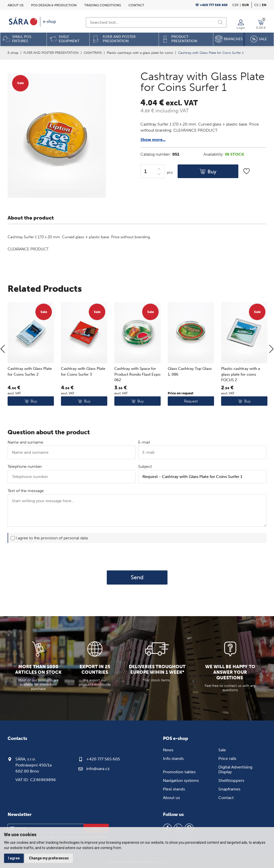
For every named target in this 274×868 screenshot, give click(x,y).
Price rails (227, 758)
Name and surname (25, 442)
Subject (145, 466)
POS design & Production (54, 5)
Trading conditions (103, 5)
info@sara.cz (98, 769)
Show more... (153, 140)
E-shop (13, 53)
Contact (136, 5)
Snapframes (229, 789)
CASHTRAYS (93, 53)
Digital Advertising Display (235, 769)
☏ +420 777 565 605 (211, 5)
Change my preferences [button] (49, 858)
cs (256, 5)
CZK (235, 5)
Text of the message (26, 491)
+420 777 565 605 (103, 759)
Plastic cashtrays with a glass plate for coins (140, 53)
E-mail (144, 442)
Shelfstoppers (231, 780)
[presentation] (137, 557)
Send (137, 577)
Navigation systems (181, 780)
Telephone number (25, 466)
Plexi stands (174, 789)
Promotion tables (179, 772)
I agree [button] (14, 858)
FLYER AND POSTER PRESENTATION (51, 53)
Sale (222, 750)
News (168, 750)
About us (16, 5)
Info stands (173, 758)
